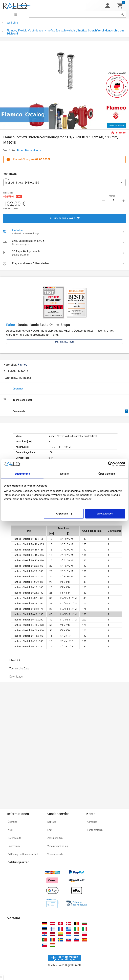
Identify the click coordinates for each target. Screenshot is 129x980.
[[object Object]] (64, 116)
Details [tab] (64, 474)
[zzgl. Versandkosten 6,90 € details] (123, 242)
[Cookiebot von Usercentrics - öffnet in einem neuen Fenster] (110, 464)
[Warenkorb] (120, 6)
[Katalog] (16, 14)
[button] (107, 6)
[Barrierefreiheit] (64, 958)
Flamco (23, 365)
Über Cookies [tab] (107, 474)
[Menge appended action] (124, 201)
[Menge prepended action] (103, 201)
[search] (74, 14)
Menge (112, 196)
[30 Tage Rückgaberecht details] (123, 253)
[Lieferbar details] (123, 232)
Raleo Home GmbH (29, 150)
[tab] (64, 389)
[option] (64, 660)
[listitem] (64, 232)
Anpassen (64, 514)
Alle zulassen (105, 514)
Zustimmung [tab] (22, 474)
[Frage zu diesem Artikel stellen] (123, 263)
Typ (7, 179)
